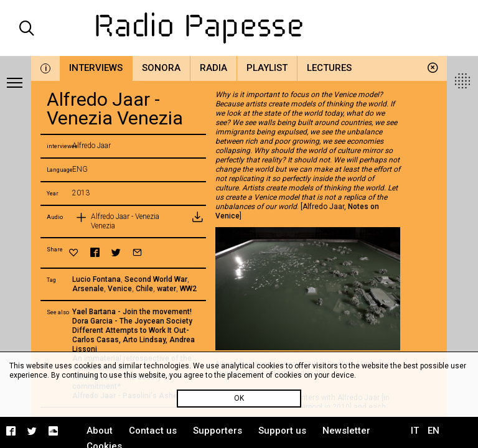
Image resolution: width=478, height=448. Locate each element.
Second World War (156, 279)
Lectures (329, 68)
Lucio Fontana (96, 279)
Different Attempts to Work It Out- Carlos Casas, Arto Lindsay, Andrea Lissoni (134, 340)
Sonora (161, 68)
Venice (120, 289)
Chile (144, 289)
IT (415, 431)
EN (433, 431)
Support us (282, 431)
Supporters (218, 431)
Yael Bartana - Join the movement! (132, 312)
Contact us (153, 431)
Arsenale (88, 289)
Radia (213, 68)
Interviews (96, 68)
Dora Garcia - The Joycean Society (132, 321)
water (166, 289)
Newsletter (346, 431)
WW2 (188, 289)
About (100, 431)
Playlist (267, 68)
